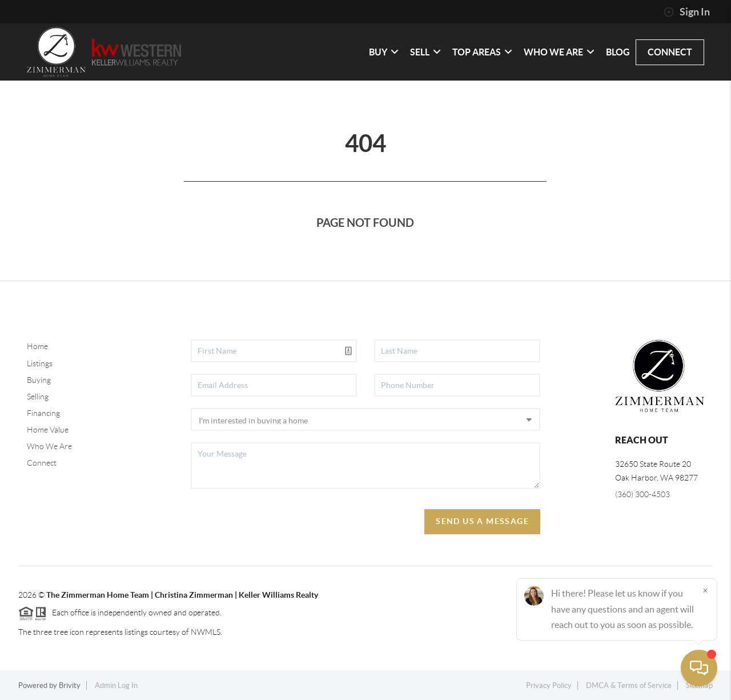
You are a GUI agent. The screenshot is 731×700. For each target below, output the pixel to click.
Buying (39, 380)
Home (37, 346)
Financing (43, 413)
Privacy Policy (549, 685)
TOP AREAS (482, 52)
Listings (40, 363)
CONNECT (670, 52)
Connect (42, 463)
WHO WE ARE (559, 52)
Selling (38, 397)
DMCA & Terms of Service (629, 685)
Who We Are (49, 446)
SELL (425, 52)
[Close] (705, 590)
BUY (384, 52)
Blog (618, 52)
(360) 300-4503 (642, 494)
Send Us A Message (482, 521)
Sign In (687, 12)
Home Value (48, 430)
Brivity (70, 685)
